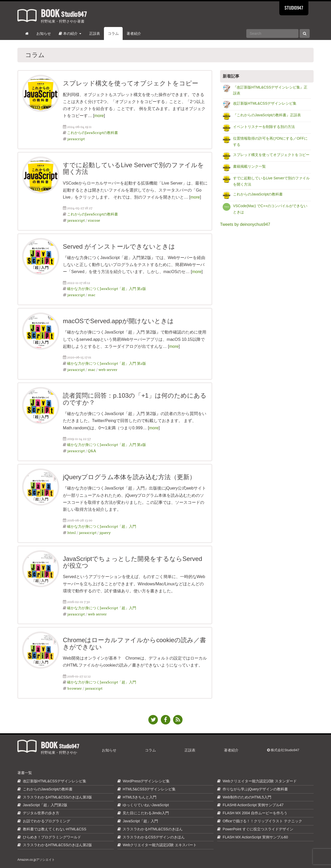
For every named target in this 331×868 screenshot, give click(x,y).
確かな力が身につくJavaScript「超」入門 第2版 (107, 289)
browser (75, 688)
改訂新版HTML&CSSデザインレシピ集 (265, 103)
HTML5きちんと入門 (140, 797)
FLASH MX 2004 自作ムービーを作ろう (255, 813)
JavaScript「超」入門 (140, 821)
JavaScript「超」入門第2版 (45, 805)
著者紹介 (134, 33)
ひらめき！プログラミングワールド (52, 837)
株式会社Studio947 (283, 750)
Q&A (92, 451)
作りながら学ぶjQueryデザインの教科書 (255, 789)
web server (108, 369)
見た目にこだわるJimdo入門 (146, 813)
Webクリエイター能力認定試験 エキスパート (160, 845)
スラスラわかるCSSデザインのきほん (154, 837)
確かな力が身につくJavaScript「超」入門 (102, 526)
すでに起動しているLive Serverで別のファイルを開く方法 (133, 168)
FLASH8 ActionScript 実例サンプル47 (253, 805)
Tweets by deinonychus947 (245, 224)
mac (92, 295)
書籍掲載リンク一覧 (249, 166)
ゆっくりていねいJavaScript (146, 805)
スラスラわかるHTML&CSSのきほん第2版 (57, 845)
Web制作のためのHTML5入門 (247, 797)
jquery (105, 533)
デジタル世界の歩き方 (41, 813)
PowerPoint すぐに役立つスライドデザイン (258, 829)
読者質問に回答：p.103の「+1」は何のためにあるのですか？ (135, 399)
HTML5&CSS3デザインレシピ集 (149, 789)
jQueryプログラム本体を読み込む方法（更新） (129, 477)
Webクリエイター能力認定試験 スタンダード (260, 781)
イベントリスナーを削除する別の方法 (264, 127)
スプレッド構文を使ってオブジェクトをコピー (131, 83)
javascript (76, 139)
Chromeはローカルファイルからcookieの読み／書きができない (134, 643)
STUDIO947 (294, 8)
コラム (113, 33)
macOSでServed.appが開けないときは (118, 321)
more (99, 116)
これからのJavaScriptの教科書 (92, 133)
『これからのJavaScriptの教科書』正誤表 (267, 115)
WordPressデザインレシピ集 (146, 781)
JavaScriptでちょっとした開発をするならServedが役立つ (133, 562)
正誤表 (95, 33)
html (72, 533)
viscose (94, 220)
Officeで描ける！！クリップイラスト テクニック (262, 821)
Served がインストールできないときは (119, 246)
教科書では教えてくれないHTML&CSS (55, 829)
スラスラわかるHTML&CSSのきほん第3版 (57, 797)
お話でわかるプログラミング (47, 821)
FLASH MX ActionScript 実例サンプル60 (255, 837)
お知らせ (44, 33)
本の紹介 (70, 33)
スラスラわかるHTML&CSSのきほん (153, 829)
